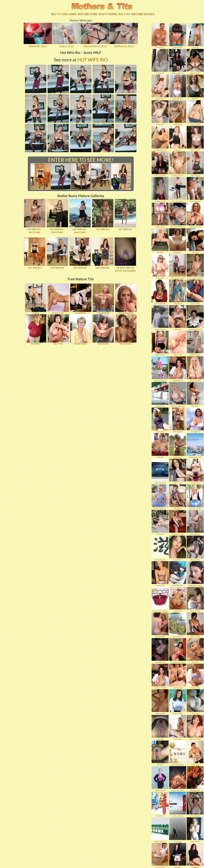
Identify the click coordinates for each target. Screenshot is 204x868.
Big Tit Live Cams (64, 13)
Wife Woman (103, 328)
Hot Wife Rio (93, 59)
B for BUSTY (81, 298)
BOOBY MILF (36, 328)
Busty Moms (108, 13)
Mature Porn (87, 13)
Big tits (124, 13)
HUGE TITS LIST (58, 298)
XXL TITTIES (58, 328)
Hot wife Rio (103, 228)
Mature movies (143, 13)
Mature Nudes (126, 328)
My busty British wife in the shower (125, 268)
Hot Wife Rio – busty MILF (35, 230)
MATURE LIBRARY (81, 328)
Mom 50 (36, 298)
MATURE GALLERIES (126, 298)
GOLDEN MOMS (103, 298)
